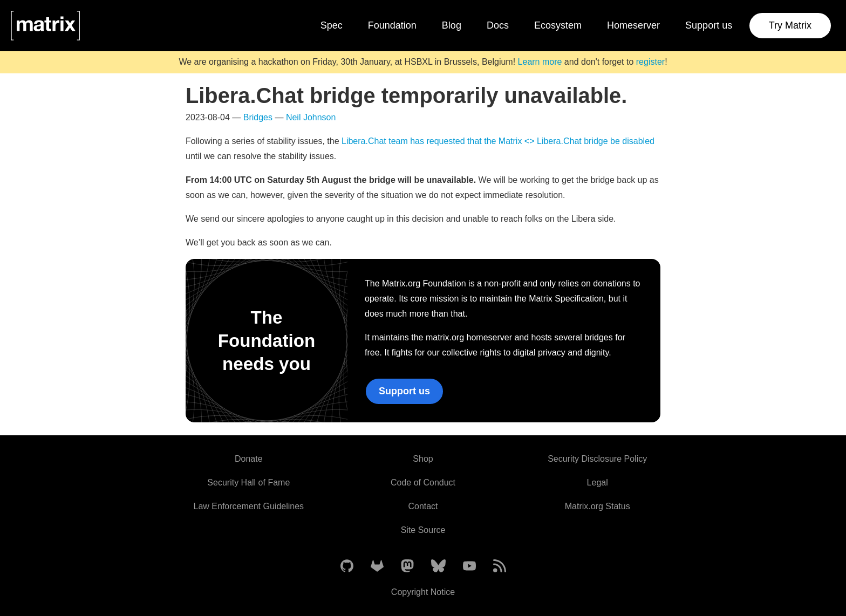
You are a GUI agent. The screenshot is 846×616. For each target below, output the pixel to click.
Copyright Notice (423, 592)
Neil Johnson (311, 117)
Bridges (258, 117)
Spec (332, 25)
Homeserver (633, 25)
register (650, 62)
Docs (498, 25)
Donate (249, 459)
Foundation (392, 25)
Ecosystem (558, 25)
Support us (709, 25)
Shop (423, 459)
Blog (452, 25)
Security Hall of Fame (248, 482)
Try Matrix (790, 25)
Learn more (540, 62)
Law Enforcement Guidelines (249, 506)
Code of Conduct (423, 482)
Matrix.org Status (598, 506)
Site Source (423, 530)
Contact (423, 506)
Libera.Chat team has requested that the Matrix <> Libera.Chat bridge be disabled (498, 141)
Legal (598, 482)
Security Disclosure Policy (597, 459)
